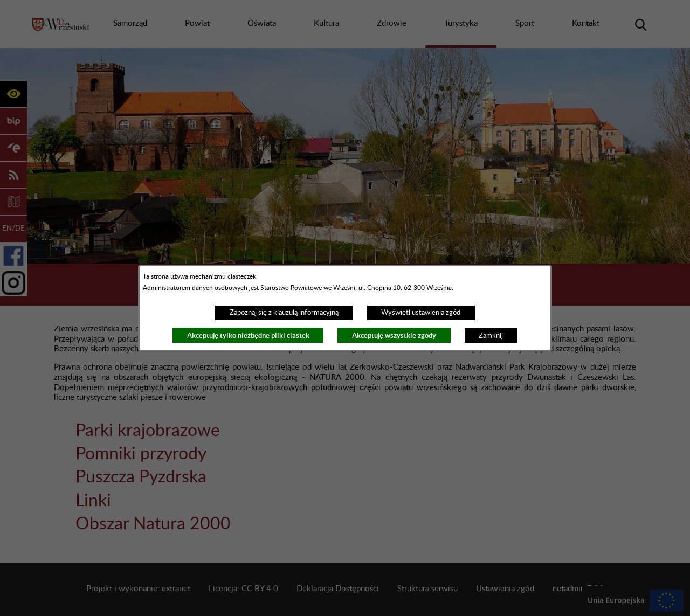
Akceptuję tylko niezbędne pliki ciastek (248, 335)
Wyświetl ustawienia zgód (421, 313)
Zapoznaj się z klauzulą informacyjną (284, 313)
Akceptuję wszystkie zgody (394, 335)
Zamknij (491, 336)
